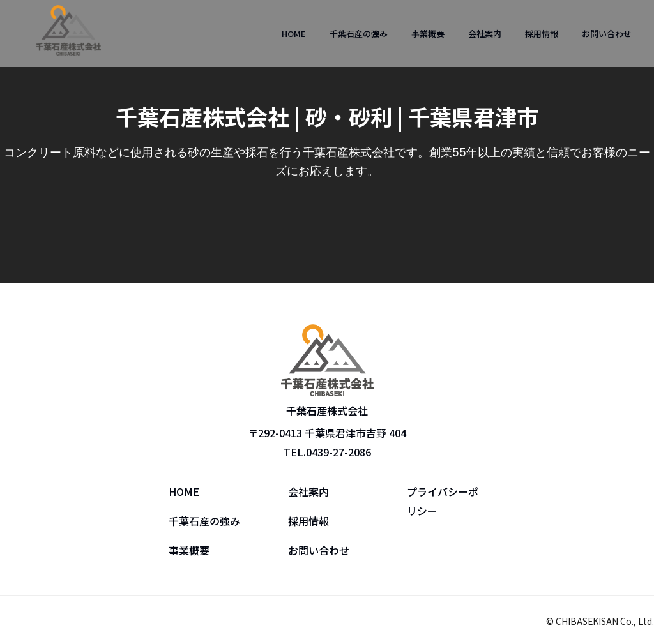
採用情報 (542, 34)
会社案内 (485, 34)
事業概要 (428, 34)
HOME (294, 34)
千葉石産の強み (359, 34)
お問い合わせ (607, 34)
